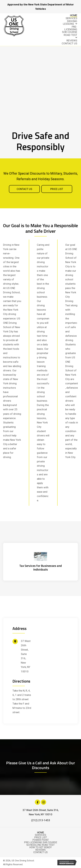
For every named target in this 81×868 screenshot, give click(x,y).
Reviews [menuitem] (40, 850)
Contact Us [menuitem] (40, 852)
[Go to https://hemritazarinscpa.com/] (40, 562)
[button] (24, 189)
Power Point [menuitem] (41, 840)
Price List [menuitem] (41, 838)
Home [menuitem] (40, 833)
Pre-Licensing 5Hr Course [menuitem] (41, 843)
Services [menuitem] (40, 835)
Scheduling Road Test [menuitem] (40, 845)
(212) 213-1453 (41, 820)
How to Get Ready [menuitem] (40, 847)
